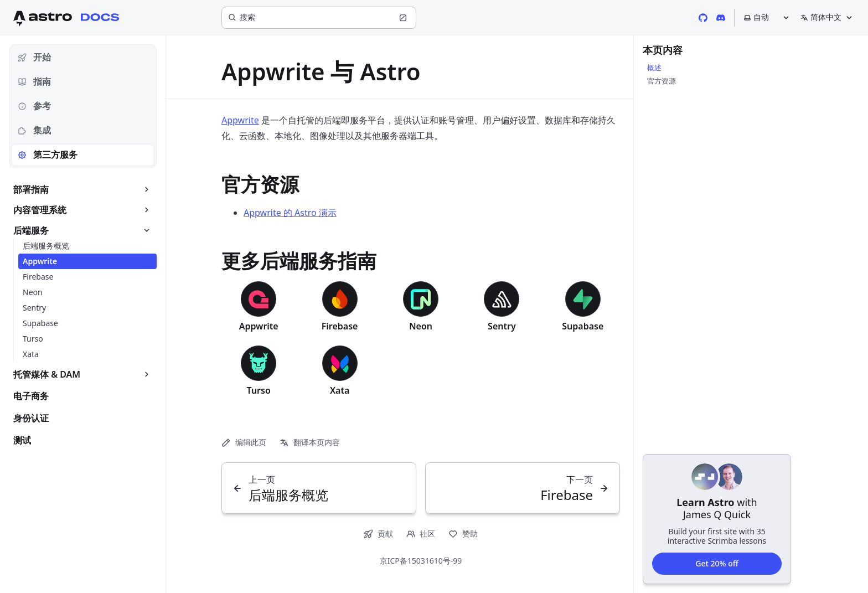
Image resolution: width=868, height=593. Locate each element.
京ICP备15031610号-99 (421, 561)
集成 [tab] (34, 130)
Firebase (340, 326)
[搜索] (319, 18)
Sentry (502, 326)
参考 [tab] (34, 106)
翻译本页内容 (310, 442)
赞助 (463, 533)
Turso (259, 390)
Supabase (583, 326)
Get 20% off (717, 563)
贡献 (378, 533)
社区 (421, 533)
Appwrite (240, 120)
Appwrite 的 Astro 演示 (290, 213)
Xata (340, 390)
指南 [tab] (34, 81)
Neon (421, 326)
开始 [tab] (34, 57)
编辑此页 (244, 442)
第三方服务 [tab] (48, 154)
